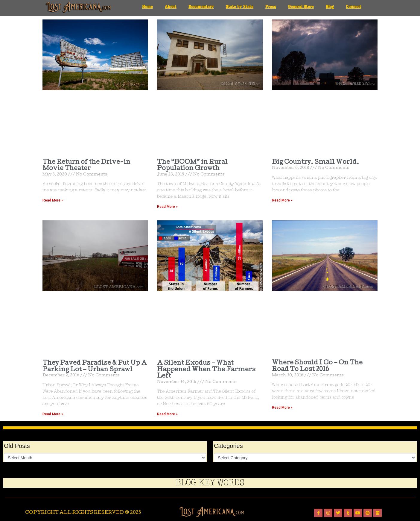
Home (147, 7)
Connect (354, 7)
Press (271, 7)
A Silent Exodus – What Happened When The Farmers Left (206, 370)
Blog (330, 7)
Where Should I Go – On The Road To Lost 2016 (317, 366)
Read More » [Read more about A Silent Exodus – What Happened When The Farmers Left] (167, 414)
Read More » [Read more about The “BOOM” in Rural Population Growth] (167, 207)
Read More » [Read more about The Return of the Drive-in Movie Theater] (53, 200)
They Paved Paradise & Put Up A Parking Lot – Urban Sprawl (95, 367)
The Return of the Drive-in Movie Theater (86, 166)
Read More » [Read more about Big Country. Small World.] (282, 200)
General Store (301, 7)
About (171, 7)
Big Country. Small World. (315, 163)
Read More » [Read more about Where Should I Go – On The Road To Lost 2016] (282, 408)
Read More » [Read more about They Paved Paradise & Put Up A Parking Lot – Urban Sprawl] (53, 414)
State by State (240, 7)
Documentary (201, 7)
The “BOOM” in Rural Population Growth (192, 166)
